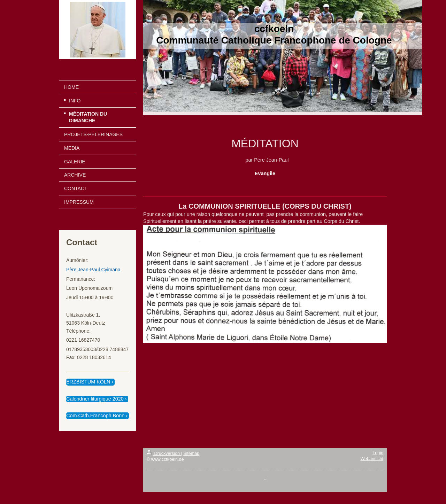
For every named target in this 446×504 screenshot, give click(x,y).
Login (378, 453)
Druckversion (164, 453)
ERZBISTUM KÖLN (88, 382)
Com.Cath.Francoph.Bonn (95, 416)
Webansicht (372, 459)
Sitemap (191, 453)
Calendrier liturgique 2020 (95, 399)
